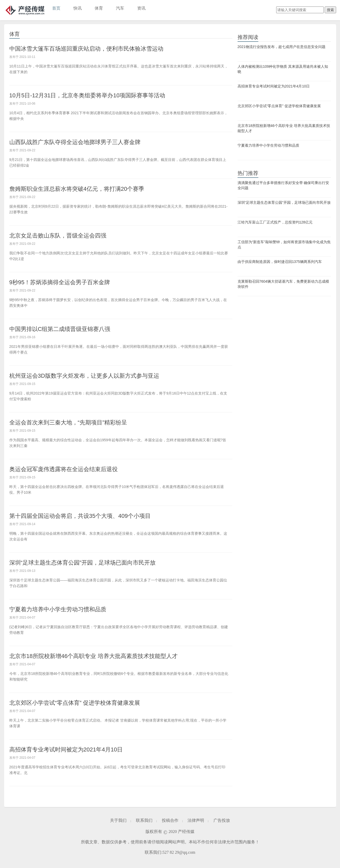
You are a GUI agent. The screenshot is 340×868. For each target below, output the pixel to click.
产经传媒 (25, 10)
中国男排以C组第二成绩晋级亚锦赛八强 (60, 329)
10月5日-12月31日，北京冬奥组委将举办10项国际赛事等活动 (87, 95)
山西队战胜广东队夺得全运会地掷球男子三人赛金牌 (75, 142)
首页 (56, 8)
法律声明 (196, 820)
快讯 (78, 8)
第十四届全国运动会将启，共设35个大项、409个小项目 (80, 516)
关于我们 (118, 820)
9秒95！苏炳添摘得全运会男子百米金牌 (60, 282)
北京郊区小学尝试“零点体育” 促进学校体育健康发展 (75, 703)
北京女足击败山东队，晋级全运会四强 (58, 236)
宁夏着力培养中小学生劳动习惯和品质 (58, 609)
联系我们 (144, 820)
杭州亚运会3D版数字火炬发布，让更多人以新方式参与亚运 (84, 376)
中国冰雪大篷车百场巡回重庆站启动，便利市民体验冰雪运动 (86, 49)
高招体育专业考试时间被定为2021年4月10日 (66, 750)
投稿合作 (170, 820)
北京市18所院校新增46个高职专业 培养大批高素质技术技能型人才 (93, 656)
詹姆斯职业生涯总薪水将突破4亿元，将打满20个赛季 (77, 189)
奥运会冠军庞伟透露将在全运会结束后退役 (64, 469)
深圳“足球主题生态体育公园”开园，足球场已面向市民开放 (83, 563)
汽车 (120, 8)
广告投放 (222, 820)
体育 (99, 8)
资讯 (141, 8)
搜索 (330, 10)
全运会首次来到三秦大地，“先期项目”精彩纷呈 (68, 422)
